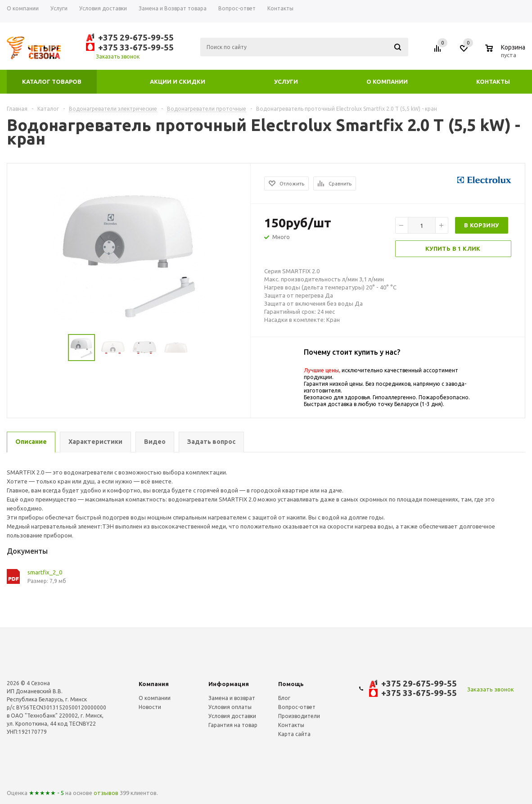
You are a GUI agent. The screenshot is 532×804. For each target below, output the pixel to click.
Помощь (291, 684)
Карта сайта (294, 734)
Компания (154, 684)
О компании (387, 81)
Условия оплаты (230, 707)
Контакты (493, 81)
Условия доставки (232, 716)
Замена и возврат (232, 698)
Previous (18, 348)
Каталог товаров (52, 81)
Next (240, 348)
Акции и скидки (178, 81)
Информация (229, 684)
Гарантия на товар (233, 725)
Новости (150, 707)
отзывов (106, 793)
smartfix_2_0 (45, 572)
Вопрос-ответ (297, 707)
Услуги (286, 81)
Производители (299, 716)
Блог (284, 698)
